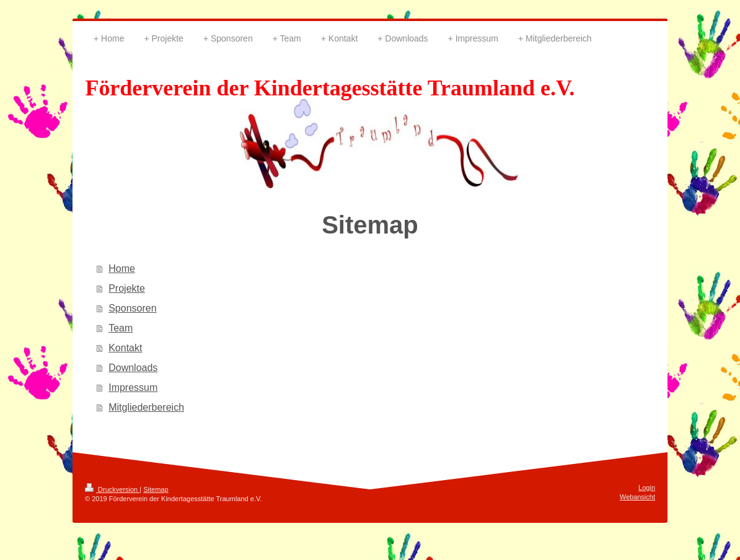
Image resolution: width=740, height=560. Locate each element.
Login (647, 488)
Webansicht (637, 497)
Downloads (133, 368)
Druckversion (112, 489)
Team (121, 328)
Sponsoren (132, 308)
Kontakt (125, 348)
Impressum (133, 387)
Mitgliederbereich (146, 407)
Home (122, 269)
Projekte (127, 288)
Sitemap (156, 489)
